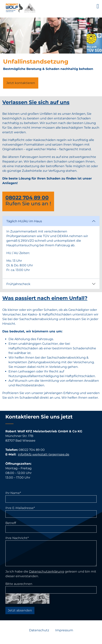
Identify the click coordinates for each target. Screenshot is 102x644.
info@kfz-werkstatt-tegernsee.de (44, 454)
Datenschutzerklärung (47, 571)
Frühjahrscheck (18, 284)
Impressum (64, 630)
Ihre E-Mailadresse (20, 508)
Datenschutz (39, 630)
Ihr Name (13, 493)
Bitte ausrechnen (19, 584)
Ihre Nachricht (17, 538)
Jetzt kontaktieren (21, 83)
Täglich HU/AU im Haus (24, 221)
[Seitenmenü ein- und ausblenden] (99, 6)
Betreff (11, 523)
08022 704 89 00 (27, 198)
